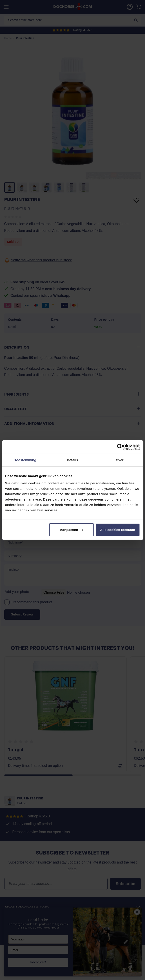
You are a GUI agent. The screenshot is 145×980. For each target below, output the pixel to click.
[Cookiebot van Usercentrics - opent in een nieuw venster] (120, 447)
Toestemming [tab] (25, 460)
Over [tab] (120, 460)
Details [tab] (73, 460)
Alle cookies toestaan (118, 529)
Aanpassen (72, 529)
